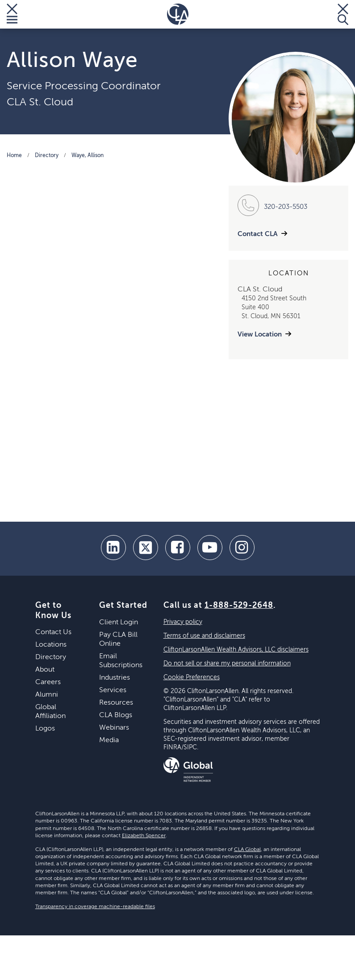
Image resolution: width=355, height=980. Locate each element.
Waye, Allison (88, 156)
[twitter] (146, 548)
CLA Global (247, 850)
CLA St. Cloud (40, 102)
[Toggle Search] (343, 14)
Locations (51, 645)
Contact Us (53, 632)
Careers (48, 682)
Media (109, 740)
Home (14, 156)
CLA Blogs (116, 715)
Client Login (119, 623)
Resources (116, 703)
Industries (115, 678)
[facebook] (178, 548)
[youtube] (210, 548)
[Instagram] (242, 548)
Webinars (114, 728)
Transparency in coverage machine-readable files (95, 907)
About (45, 670)
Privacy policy (183, 622)
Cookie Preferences (192, 677)
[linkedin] (113, 548)
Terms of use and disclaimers (204, 636)
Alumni (47, 695)
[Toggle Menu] (12, 14)
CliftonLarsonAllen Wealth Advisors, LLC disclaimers (236, 650)
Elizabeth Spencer (144, 836)
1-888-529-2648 (239, 606)
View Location (260, 334)
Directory (47, 156)
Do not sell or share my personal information (227, 664)
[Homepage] (178, 14)
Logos (45, 729)
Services (113, 690)
